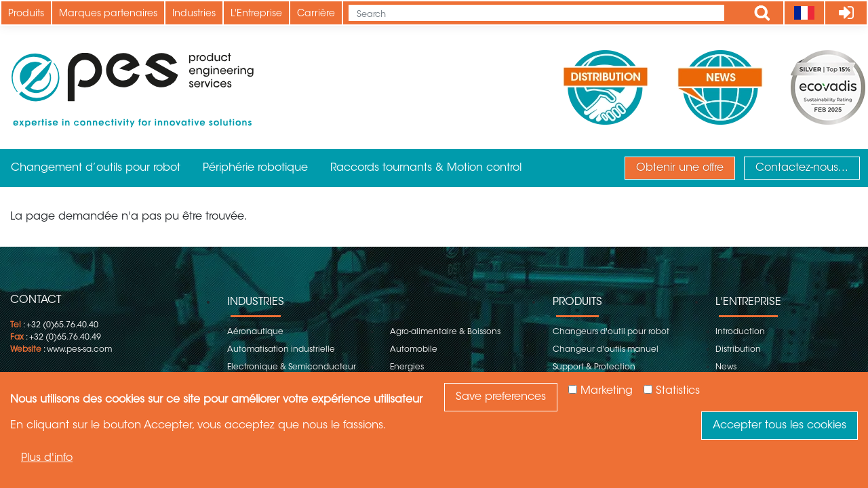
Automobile (414, 350)
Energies (407, 367)
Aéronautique (255, 332)
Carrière (316, 14)
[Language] (804, 13)
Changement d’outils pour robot (96, 168)
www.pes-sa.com (79, 350)
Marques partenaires (108, 14)
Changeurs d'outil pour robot (611, 332)
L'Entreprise (256, 14)
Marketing (607, 391)
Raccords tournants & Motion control (426, 168)
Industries (194, 14)
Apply (762, 13)
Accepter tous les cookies (780, 426)
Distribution (738, 350)
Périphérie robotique (255, 168)
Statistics (678, 391)
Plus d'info (47, 458)
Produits (26, 14)
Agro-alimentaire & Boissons (445, 332)
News (726, 367)
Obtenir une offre (680, 168)
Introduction (740, 332)
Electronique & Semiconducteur (292, 367)
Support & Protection (594, 367)
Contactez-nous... (802, 168)
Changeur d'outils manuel (606, 350)
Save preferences (501, 397)
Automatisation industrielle (281, 350)
